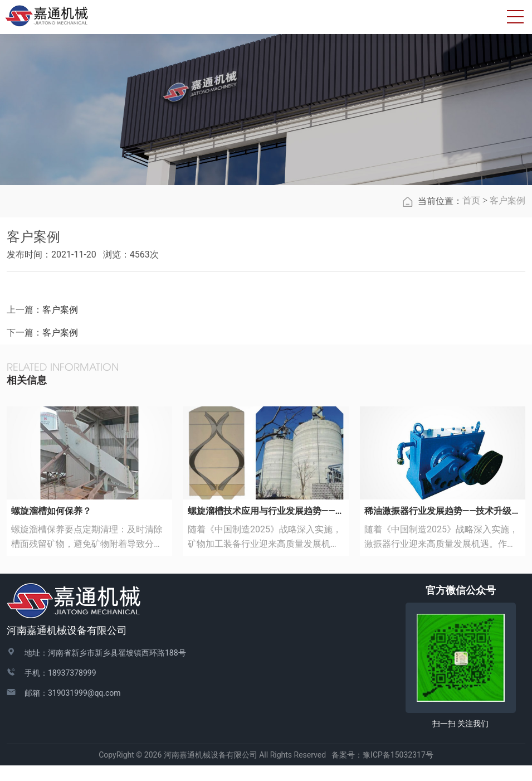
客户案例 (507, 216)
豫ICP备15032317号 (398, 770)
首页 (471, 216)
